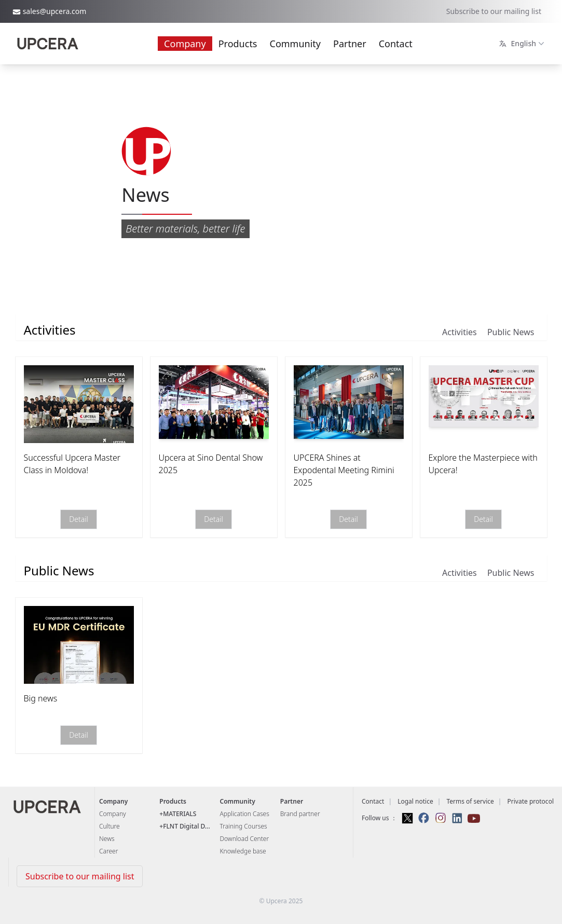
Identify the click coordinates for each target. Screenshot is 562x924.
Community (296, 44)
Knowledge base (243, 851)
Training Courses (244, 826)
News (107, 839)
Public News (511, 332)
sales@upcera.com (55, 11)
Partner (350, 44)
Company (185, 44)
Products (238, 44)
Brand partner (300, 814)
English (523, 44)
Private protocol (531, 801)
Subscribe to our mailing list (494, 11)
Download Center (245, 839)
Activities (460, 332)
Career (108, 851)
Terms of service (470, 801)
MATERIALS (180, 814)
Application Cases (245, 814)
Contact (396, 44)
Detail (78, 519)
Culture (109, 826)
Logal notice (415, 801)
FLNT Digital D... (187, 826)
